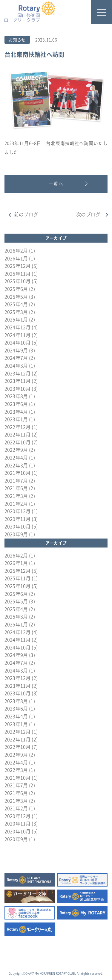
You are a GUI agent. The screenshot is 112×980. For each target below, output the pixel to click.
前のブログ (26, 214)
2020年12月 (17, 511)
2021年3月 (16, 496)
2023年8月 (16, 396)
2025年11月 (17, 274)
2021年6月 (16, 488)
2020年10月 (17, 527)
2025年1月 (16, 320)
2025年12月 (17, 266)
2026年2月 (16, 251)
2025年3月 (16, 312)
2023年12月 (17, 373)
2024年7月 (16, 358)
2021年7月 (16, 481)
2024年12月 (17, 327)
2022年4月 (16, 458)
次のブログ (88, 214)
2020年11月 (17, 519)
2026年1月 (16, 258)
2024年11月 (17, 335)
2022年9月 (16, 450)
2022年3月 (16, 465)
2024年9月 (16, 350)
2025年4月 (16, 304)
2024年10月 (17, 343)
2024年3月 (16, 366)
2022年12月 (17, 427)
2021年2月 (16, 504)
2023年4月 (16, 412)
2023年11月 (17, 381)
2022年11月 (17, 435)
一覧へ (56, 184)
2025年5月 (16, 297)
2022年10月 (17, 442)
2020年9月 (16, 534)
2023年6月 (16, 404)
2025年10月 (17, 281)
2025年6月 (16, 289)
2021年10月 (17, 473)
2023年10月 (17, 389)
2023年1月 (16, 419)
